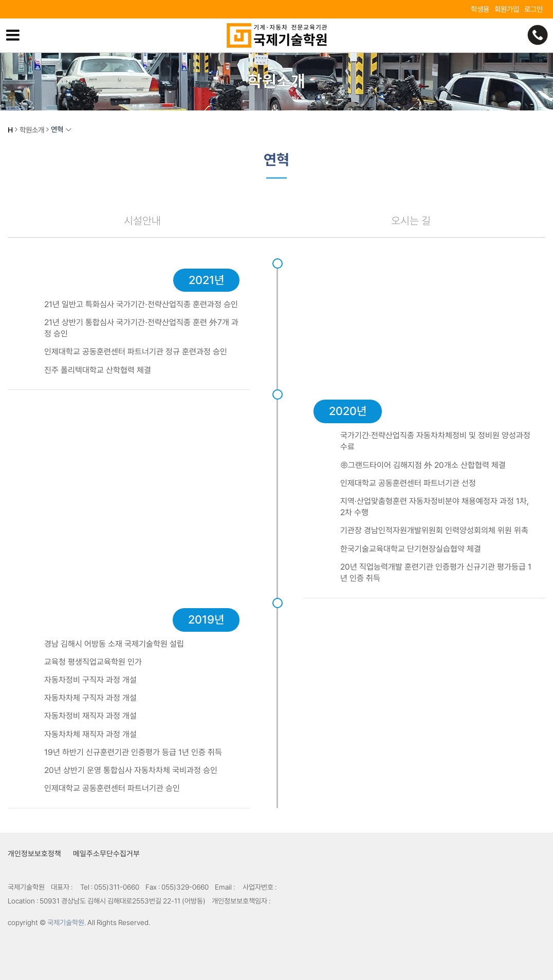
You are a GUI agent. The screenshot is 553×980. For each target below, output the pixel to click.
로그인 (533, 9)
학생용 (480, 9)
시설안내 (142, 221)
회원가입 (507, 9)
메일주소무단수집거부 (106, 853)
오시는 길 (411, 221)
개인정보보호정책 (34, 853)
